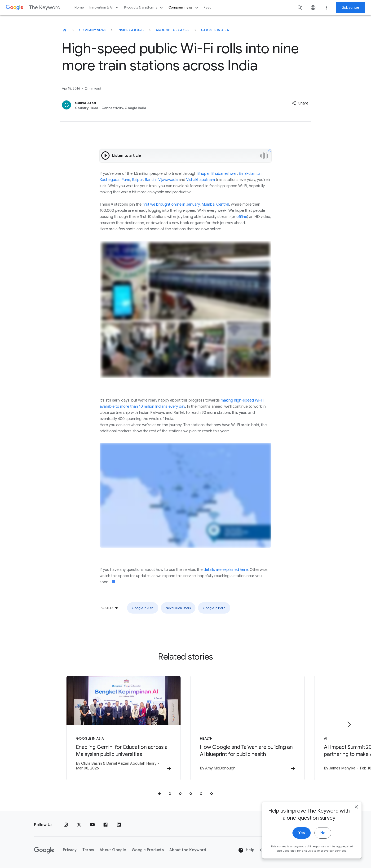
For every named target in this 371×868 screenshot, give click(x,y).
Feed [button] (208, 7)
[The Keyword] (65, 30)
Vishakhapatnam (201, 180)
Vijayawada (168, 180)
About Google (113, 850)
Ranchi (151, 180)
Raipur (137, 180)
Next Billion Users (178, 608)
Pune (126, 180)
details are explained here (226, 570)
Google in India (214, 608)
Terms (88, 850)
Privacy (70, 850)
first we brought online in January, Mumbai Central (186, 204)
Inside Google (131, 30)
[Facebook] (106, 825)
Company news (184, 8)
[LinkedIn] (119, 825)
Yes (302, 846)
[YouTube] (92, 825)
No (323, 846)
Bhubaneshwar (224, 174)
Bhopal (203, 174)
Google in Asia (215, 30)
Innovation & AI (105, 8)
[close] (356, 820)
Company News (93, 30)
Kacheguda (110, 180)
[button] (300, 103)
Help (246, 850)
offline (242, 217)
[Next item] (349, 724)
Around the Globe (173, 30)
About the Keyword (188, 850)
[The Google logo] (44, 850)
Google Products (148, 850)
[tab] (159, 794)
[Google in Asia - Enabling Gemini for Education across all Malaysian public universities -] (124, 728)
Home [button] (79, 7)
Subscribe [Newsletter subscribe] (351, 8)
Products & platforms (144, 8)
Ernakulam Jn (250, 174)
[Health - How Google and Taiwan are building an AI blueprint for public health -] (247, 728)
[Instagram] (66, 825)
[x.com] (79, 825)
